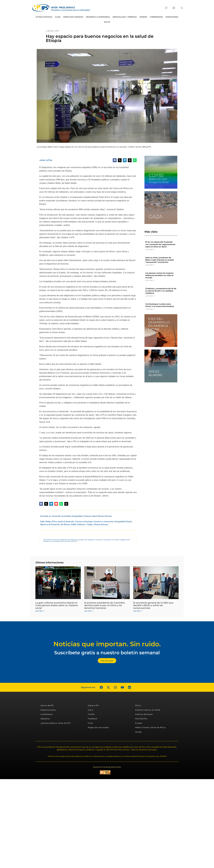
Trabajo (90, 524)
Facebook (92, 719)
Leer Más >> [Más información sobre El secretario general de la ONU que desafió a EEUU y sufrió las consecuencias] (138, 611)
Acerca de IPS (47, 705)
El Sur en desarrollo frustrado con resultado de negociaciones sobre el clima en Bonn (160, 244)
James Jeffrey (46, 160)
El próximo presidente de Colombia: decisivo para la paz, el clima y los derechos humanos (105, 605)
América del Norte (144, 714)
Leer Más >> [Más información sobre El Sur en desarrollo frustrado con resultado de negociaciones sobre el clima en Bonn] (150, 249)
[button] (182, 8)
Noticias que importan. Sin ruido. (107, 644)
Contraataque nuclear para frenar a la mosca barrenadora (160, 305)
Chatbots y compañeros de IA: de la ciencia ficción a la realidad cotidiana (161, 291)
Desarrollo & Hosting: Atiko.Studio (107, 767)
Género (143, 17)
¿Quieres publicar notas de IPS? (56, 723)
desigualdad (120, 522)
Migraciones (172, 17)
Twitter (91, 714)
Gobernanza (156, 17)
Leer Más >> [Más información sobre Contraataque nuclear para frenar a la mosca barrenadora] (150, 309)
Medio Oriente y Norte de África (150, 727)
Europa (139, 723)
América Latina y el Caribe (148, 710)
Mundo (138, 732)
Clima (58, 17)
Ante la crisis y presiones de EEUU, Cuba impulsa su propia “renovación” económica (160, 260)
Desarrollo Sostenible (98, 17)
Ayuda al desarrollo (66, 522)
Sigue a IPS (93, 705)
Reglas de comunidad (98, 727)
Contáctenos (47, 714)
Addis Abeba (45, 522)
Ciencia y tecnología (84, 522)
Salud (107, 22)
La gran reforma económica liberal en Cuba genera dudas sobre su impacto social (57, 605)
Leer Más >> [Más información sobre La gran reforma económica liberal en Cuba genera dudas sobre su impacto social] (40, 611)
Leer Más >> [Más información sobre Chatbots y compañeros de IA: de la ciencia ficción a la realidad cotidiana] (150, 296)
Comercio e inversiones (103, 522)
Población (81, 524)
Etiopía (129, 522)
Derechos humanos (73, 17)
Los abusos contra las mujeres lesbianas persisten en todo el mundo (159, 275)
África (54, 522)
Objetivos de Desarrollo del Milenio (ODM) (58, 524)
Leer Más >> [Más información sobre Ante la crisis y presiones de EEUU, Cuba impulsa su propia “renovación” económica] (150, 265)
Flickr (91, 723)
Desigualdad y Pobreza (125, 17)
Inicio (90, 710)
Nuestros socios (48, 710)
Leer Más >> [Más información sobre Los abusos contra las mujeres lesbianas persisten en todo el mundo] (150, 280)
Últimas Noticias (44, 17)
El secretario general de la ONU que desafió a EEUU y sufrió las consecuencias (153, 605)
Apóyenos (45, 719)
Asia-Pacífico (141, 719)
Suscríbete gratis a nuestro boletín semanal (107, 653)
